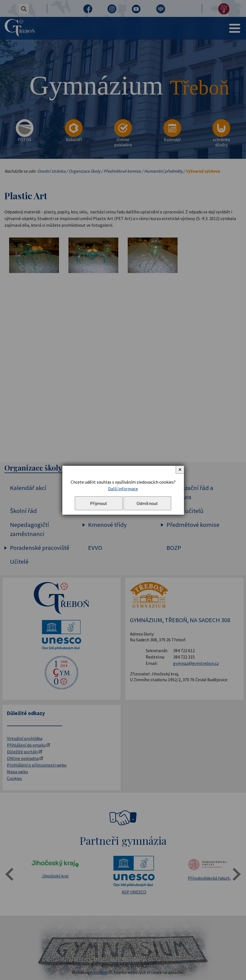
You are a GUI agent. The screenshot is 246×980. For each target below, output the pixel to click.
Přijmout (99, 503)
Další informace (123, 489)
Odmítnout (147, 503)
